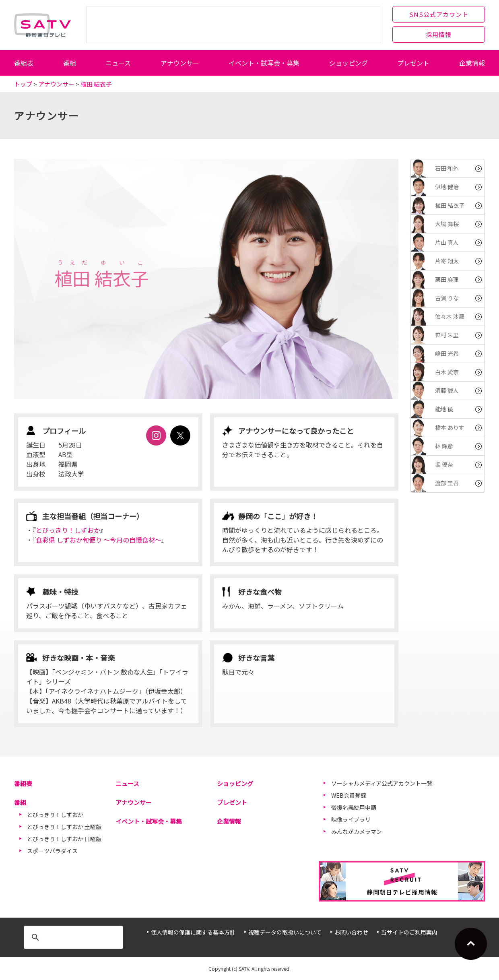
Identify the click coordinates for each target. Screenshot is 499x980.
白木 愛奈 (447, 372)
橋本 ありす (450, 427)
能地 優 (444, 409)
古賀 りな (447, 298)
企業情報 (472, 63)
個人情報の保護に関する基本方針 (193, 932)
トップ (23, 84)
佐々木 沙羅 (450, 316)
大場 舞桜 (447, 224)
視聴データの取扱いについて (285, 932)
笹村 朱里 (447, 335)
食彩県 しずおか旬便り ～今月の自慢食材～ (99, 540)
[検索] (72, 937)
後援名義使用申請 (354, 807)
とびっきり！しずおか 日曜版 (64, 839)
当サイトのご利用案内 (409, 932)
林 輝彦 (444, 446)
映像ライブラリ (351, 819)
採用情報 (439, 34)
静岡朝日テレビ (42, 25)
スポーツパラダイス (52, 851)
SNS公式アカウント (439, 14)
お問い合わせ (351, 932)
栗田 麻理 (447, 279)
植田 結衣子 (96, 84)
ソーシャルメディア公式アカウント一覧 (382, 783)
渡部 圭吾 (447, 483)
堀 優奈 (444, 464)
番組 (70, 63)
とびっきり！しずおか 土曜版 (64, 827)
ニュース (118, 63)
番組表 (24, 63)
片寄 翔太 (447, 261)
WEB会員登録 (349, 795)
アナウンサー (180, 63)
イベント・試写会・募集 (264, 63)
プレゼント (413, 63)
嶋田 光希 (447, 353)
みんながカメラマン (357, 831)
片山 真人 (447, 242)
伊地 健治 (447, 187)
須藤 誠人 (447, 390)
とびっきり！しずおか (68, 530)
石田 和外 (447, 168)
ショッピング (348, 63)
